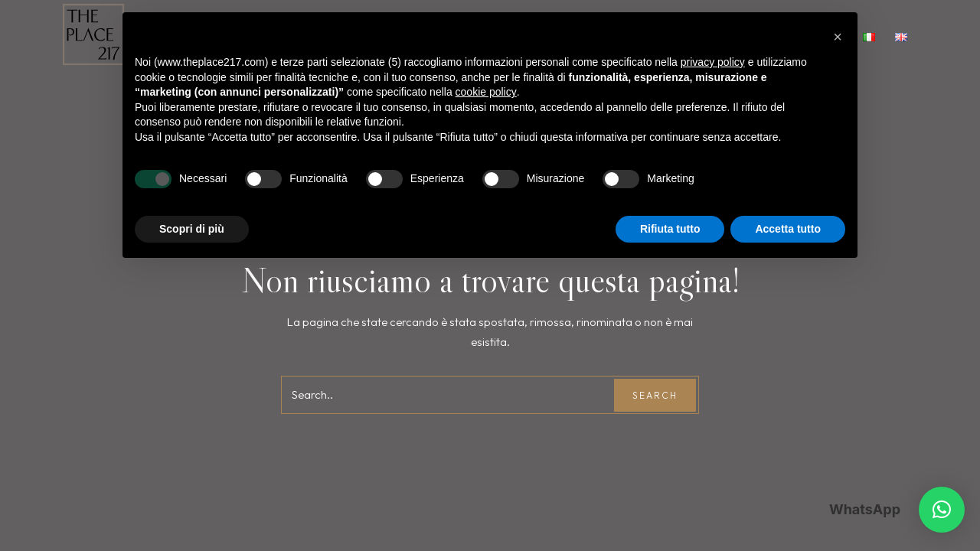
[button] (942, 510)
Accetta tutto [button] (788, 229)
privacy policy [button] (713, 62)
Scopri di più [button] (192, 229)
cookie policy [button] (486, 92)
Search (655, 395)
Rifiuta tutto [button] (670, 229)
